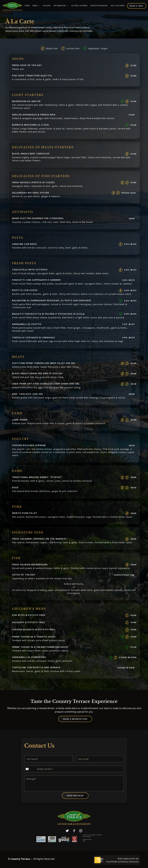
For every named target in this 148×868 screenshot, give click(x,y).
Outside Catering (79, 6)
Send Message (75, 796)
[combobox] (28, 769)
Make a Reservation (75, 719)
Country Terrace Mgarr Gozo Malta (92, 835)
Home (27, 6)
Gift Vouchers (118, 6)
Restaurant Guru (87, 839)
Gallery (47, 6)
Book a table (137, 6)
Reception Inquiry (99, 6)
